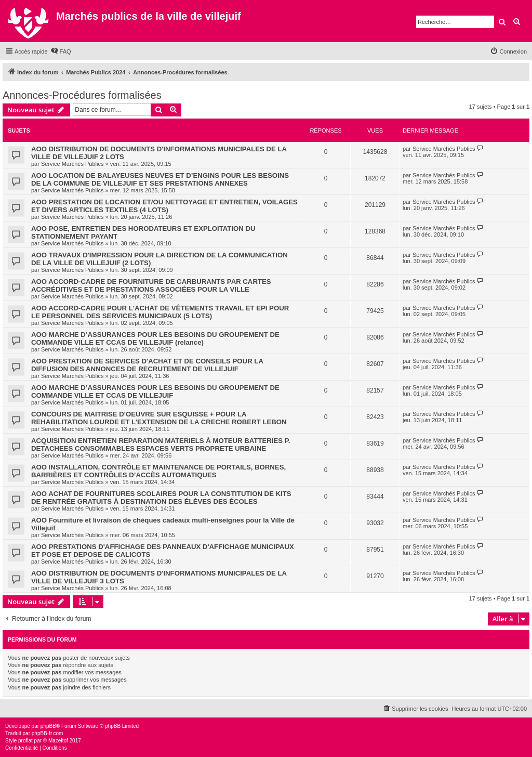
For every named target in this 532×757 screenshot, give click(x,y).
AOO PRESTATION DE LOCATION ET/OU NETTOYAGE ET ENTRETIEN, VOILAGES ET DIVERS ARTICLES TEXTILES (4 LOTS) (164, 206)
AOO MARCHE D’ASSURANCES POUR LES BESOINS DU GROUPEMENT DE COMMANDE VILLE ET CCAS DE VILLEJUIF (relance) (155, 338)
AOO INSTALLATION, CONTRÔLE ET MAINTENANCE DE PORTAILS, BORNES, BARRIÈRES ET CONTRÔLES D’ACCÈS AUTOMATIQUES (158, 471)
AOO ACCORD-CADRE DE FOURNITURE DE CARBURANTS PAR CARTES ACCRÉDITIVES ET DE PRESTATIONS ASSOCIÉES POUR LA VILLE (151, 285)
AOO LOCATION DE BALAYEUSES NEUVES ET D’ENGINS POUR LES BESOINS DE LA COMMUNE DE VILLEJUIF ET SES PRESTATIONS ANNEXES (160, 179)
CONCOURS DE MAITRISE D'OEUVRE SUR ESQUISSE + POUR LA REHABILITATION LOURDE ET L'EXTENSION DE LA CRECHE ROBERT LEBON (159, 418)
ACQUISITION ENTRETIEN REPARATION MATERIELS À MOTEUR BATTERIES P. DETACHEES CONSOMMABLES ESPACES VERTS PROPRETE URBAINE (161, 445)
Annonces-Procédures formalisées (82, 95)
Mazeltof (58, 741)
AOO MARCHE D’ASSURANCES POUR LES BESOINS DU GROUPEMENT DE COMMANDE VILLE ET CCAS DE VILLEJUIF (155, 391)
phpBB (48, 726)
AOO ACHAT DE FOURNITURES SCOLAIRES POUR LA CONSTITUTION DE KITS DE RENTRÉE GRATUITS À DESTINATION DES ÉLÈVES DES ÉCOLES (161, 498)
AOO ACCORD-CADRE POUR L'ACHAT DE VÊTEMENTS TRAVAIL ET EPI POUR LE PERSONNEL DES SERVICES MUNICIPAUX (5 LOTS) (160, 312)
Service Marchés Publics (72, 164)
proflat (25, 741)
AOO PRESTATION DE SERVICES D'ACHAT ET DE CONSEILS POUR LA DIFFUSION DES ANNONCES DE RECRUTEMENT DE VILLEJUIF (147, 365)
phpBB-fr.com (48, 733)
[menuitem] (61, 51)
